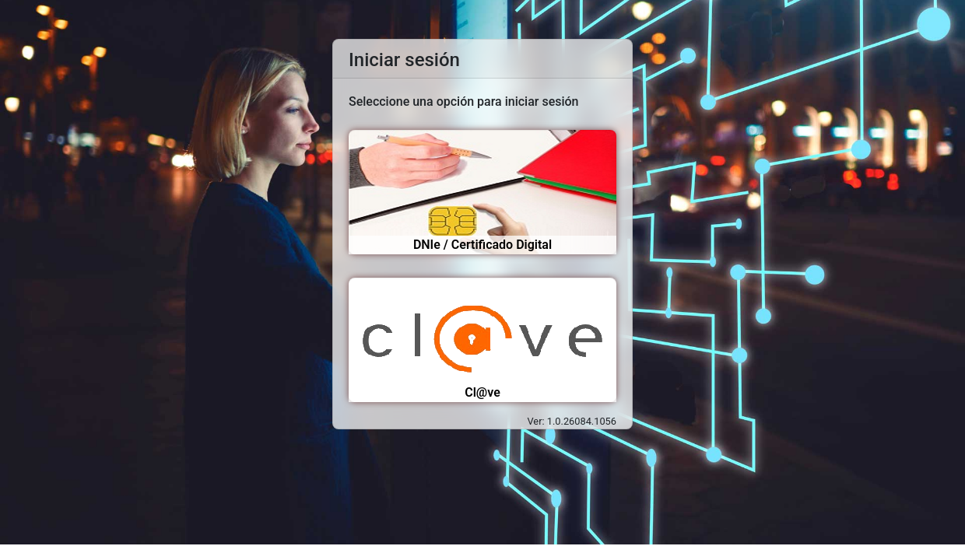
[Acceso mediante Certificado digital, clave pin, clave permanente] (482, 340)
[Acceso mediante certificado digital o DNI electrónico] (482, 192)
